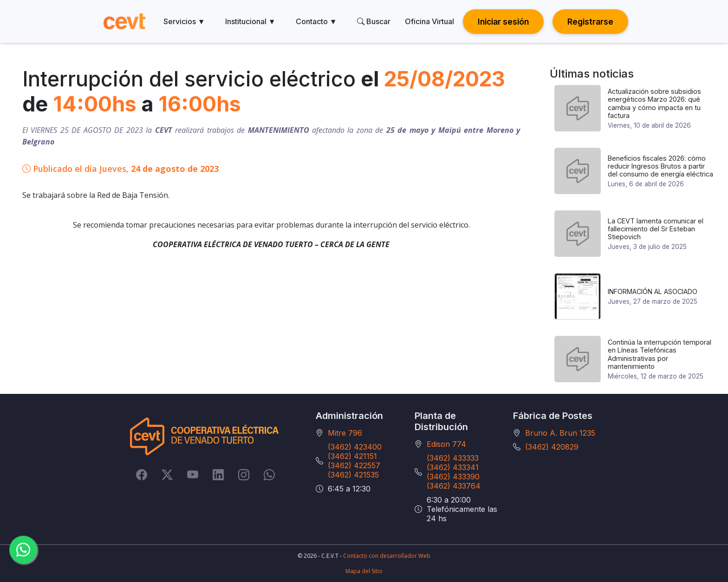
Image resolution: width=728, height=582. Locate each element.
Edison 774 (446, 444)
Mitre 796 (345, 433)
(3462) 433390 (453, 477)
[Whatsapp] (269, 474)
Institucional (250, 21)
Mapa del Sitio (364, 571)
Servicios (184, 21)
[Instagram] (244, 474)
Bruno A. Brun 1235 (560, 433)
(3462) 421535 (353, 475)
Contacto (316, 21)
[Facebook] (142, 474)
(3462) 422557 (354, 465)
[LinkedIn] (218, 474)
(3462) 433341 (453, 467)
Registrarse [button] (590, 22)
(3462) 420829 (552, 447)
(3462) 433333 (453, 458)
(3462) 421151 (352, 456)
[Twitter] (167, 474)
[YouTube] (193, 474)
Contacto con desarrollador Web (387, 556)
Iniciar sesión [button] (503, 22)
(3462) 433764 (454, 486)
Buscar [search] (374, 21)
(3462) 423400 (355, 447)
